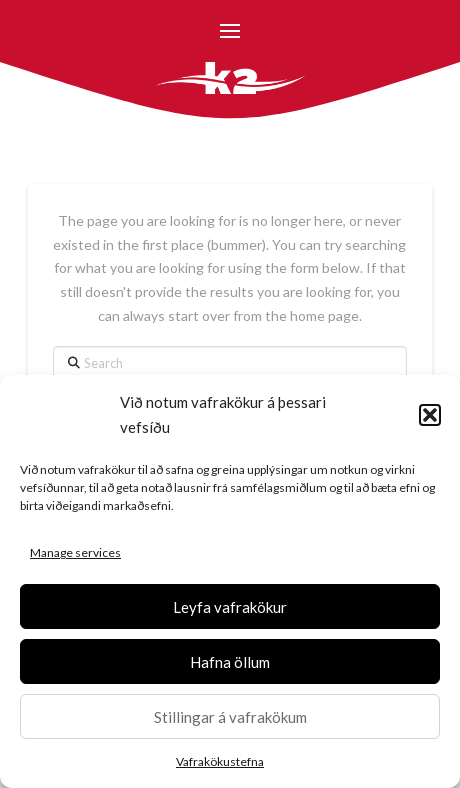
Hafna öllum (230, 662)
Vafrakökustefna (220, 761)
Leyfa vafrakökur (230, 607)
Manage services (75, 552)
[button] (430, 415)
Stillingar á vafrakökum (230, 717)
